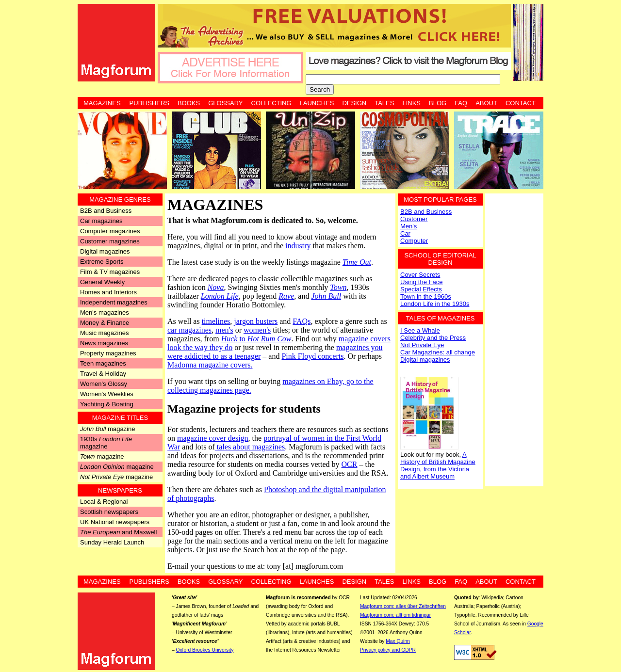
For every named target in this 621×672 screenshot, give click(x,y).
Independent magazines (114, 302)
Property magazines (108, 353)
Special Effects (421, 289)
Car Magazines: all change (438, 352)
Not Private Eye (422, 345)
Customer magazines (110, 241)
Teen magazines (103, 363)
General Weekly (102, 282)
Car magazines (101, 221)
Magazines (102, 103)
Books (189, 103)
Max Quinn (398, 641)
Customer (414, 219)
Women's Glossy (104, 384)
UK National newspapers (115, 522)
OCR (350, 464)
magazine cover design (213, 438)
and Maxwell (118, 532)
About (486, 103)
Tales (384, 103)
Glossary (225, 103)
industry (298, 246)
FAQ (461, 103)
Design (354, 103)
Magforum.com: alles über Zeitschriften (403, 606)
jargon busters (256, 321)
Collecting (271, 103)
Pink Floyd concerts (312, 356)
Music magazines (104, 333)
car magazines (189, 330)
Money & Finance (105, 323)
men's (224, 330)
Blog (438, 103)
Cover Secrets (420, 275)
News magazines (104, 343)
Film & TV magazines (110, 272)
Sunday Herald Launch (112, 542)
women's (257, 330)
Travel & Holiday (103, 374)
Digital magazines (105, 251)
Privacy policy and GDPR (388, 650)
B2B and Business (106, 211)
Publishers (149, 103)
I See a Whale (420, 330)
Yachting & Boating (107, 404)
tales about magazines (250, 447)
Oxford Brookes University (205, 650)
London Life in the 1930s (435, 304)
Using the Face (421, 282)
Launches (317, 103)
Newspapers (120, 490)
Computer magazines (110, 231)
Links (411, 103)
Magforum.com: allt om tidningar (395, 615)
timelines (216, 321)
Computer (414, 241)
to (256, 339)
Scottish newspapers (109, 512)
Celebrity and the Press (433, 338)
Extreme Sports (102, 262)
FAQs (302, 321)
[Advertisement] (514, 339)
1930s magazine (106, 443)
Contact (521, 103)
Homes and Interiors (108, 292)
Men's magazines (105, 312)
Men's (409, 226)
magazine (107, 429)
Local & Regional (104, 502)
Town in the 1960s (426, 296)
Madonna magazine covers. (210, 365)
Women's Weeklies (107, 394)
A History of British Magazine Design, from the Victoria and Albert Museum (438, 465)
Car (405, 233)
